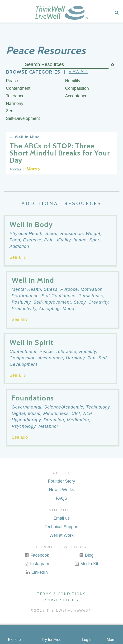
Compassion (77, 88)
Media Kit (86, 564)
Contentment (18, 88)
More (111, 640)
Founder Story (61, 481)
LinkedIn (37, 572)
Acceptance (76, 96)
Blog (86, 555)
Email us (61, 518)
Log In (87, 640)
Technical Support (61, 527)
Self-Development (23, 118)
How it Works (61, 490)
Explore (14, 640)
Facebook (37, 555)
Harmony (15, 103)
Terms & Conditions (61, 594)
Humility (73, 81)
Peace (12, 81)
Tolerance (15, 96)
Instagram (37, 564)
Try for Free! (52, 640)
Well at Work (61, 535)
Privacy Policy (61, 600)
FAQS (61, 498)
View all (78, 72)
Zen (10, 111)
